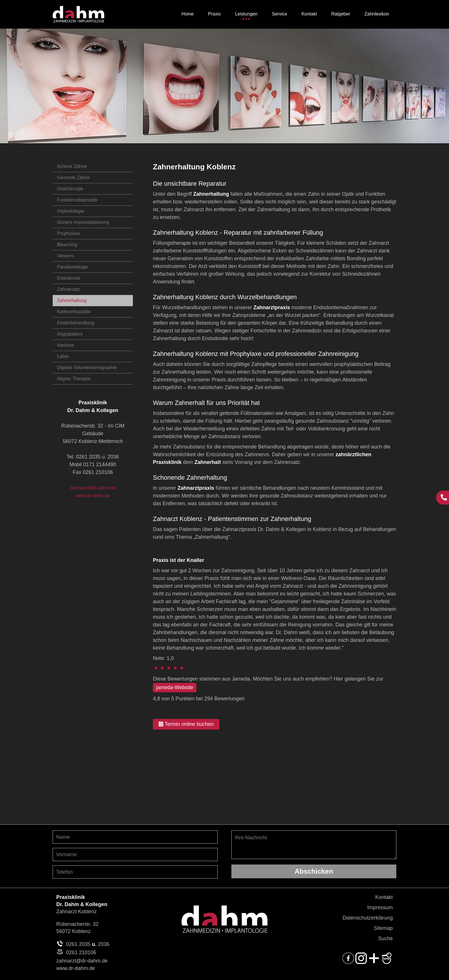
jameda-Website (175, 687)
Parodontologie (72, 267)
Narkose (66, 345)
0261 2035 (78, 944)
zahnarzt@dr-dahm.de (93, 488)
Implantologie (71, 211)
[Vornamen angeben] (135, 854)
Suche (385, 938)
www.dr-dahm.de (93, 496)
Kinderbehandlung (76, 323)
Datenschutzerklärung (368, 918)
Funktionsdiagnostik (77, 200)
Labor (63, 356)
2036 (104, 944)
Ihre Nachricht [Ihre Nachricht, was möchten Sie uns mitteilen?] (314, 845)
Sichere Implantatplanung (83, 222)
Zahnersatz (68, 289)
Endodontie (69, 278)
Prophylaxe (68, 233)
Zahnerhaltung (72, 300)
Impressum (380, 908)
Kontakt (384, 897)
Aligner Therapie (74, 379)
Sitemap (383, 928)
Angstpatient (70, 334)
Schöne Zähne (72, 166)
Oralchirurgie (70, 189)
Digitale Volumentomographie (87, 367)
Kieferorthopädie (74, 312)
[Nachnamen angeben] (135, 837)
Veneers (65, 256)
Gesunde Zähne (73, 178)
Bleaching (67, 245)
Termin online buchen (186, 724)
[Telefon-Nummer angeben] (135, 872)
